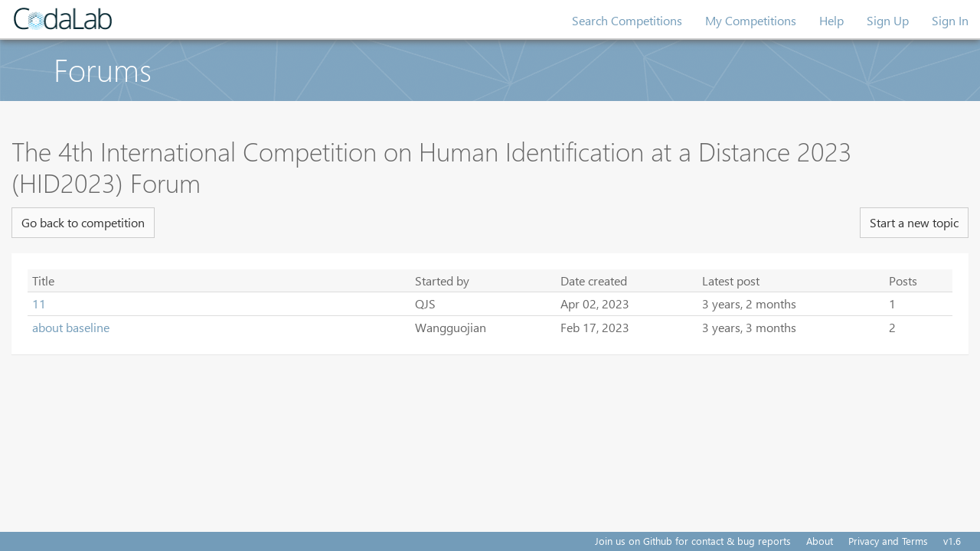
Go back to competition (83, 222)
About (820, 541)
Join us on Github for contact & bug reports (693, 541)
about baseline (71, 327)
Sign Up (888, 20)
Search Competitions (627, 20)
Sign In (950, 20)
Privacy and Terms (888, 541)
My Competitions (751, 20)
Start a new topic (914, 222)
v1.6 (952, 541)
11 (39, 303)
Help (831, 20)
